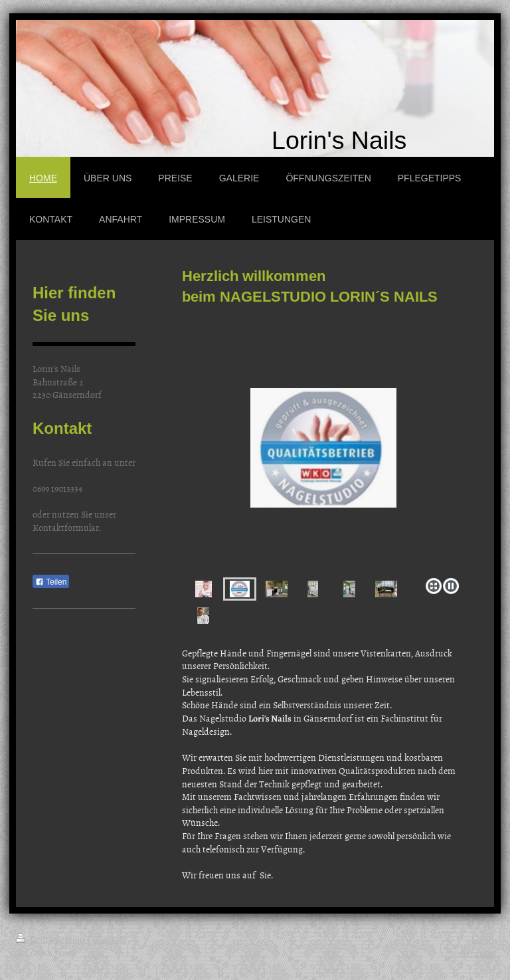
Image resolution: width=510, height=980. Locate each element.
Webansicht (471, 953)
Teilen (51, 582)
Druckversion (51, 939)
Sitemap (109, 939)
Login (483, 939)
